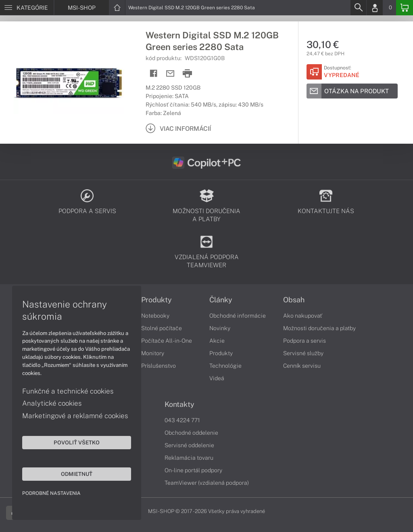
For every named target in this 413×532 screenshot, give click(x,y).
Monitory (153, 353)
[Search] (358, 8)
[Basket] (405, 8)
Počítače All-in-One (167, 341)
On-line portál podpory (193, 470)
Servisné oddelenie (189, 445)
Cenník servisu (302, 366)
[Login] (375, 8)
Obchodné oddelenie (191, 433)
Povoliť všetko (77, 442)
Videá (217, 378)
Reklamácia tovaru (189, 458)
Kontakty (179, 404)
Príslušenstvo (159, 366)
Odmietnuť (77, 474)
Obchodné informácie (238, 316)
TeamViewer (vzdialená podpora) (207, 483)
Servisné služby (303, 353)
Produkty (156, 300)
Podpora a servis (305, 341)
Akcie (217, 341)
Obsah (294, 300)
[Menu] (27, 8)
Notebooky (155, 316)
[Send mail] (170, 74)
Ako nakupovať (303, 316)
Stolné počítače (162, 328)
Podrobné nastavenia (51, 493)
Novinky (220, 328)
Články (221, 300)
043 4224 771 (182, 420)
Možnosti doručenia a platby (319, 328)
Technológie (225, 366)
